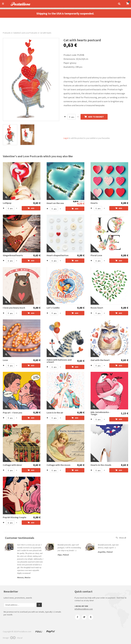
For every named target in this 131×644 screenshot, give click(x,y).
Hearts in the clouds (101, 465)
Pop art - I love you (12, 413)
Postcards (7, 33)
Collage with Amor (12, 465)
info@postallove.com (84, 609)
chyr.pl (16, 638)
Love (5, 360)
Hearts (94, 203)
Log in (66, 138)
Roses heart (97, 308)
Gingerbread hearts (13, 255)
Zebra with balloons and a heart (59, 361)
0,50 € (81, 204)
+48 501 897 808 (81, 606)
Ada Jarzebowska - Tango (100, 413)
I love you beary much (14, 308)
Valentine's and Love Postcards (25, 33)
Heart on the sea (55, 203)
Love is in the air (55, 413)
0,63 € (37, 203)
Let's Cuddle (53, 308)
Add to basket (94, 117)
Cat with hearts (45, 33)
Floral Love (96, 255)
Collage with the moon (58, 465)
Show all (121, 538)
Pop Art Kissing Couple (15, 517)
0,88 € (125, 203)
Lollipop (7, 203)
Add (31, 208)
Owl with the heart (100, 360)
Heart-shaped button (58, 255)
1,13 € (125, 413)
